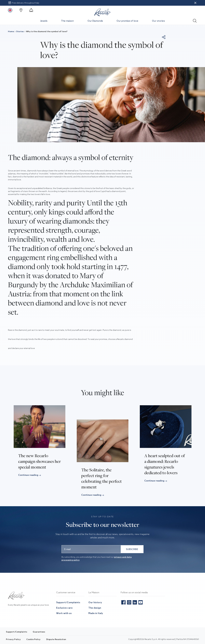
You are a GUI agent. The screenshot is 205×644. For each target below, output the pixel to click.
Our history (95, 602)
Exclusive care (64, 608)
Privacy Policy (13, 639)
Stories (19, 31)
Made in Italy (96, 613)
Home (11, 31)
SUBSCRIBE (132, 549)
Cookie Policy (33, 639)
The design (95, 608)
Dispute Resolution (56, 639)
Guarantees (39, 632)
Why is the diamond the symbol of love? (46, 31)
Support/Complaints (68, 602)
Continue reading (30, 475)
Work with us (64, 613)
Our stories (159, 21)
